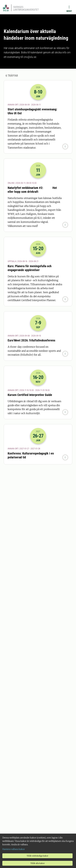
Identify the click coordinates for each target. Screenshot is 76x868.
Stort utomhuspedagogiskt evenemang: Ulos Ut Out (32, 111)
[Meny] (69, 9)
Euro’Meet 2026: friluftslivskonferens (31, 340)
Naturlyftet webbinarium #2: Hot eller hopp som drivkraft (32, 190)
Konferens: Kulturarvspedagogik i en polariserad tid (31, 455)
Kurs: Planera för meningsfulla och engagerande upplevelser (30, 268)
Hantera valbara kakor (14, 849)
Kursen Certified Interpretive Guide (30, 395)
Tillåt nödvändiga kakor (37, 856)
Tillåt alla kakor (38, 863)
